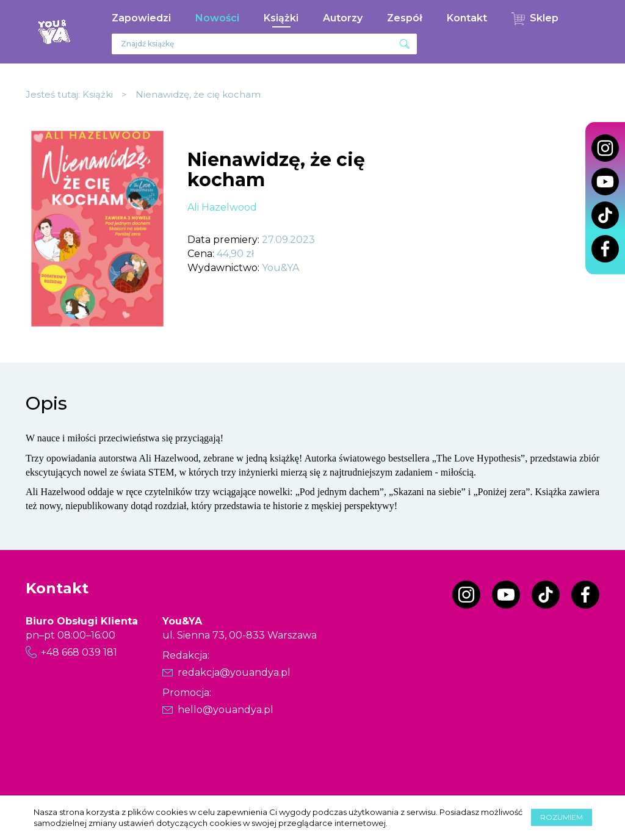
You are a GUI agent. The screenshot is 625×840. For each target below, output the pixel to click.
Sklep (544, 18)
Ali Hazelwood (222, 207)
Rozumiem (562, 817)
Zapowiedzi (141, 18)
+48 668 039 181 (79, 652)
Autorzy (343, 18)
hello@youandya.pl (226, 710)
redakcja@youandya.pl (234, 672)
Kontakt (467, 18)
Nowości (217, 18)
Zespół (405, 18)
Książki (281, 18)
